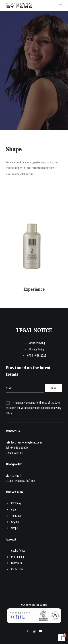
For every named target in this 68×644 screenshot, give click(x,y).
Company (16, 503)
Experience (34, 293)
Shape (15, 528)
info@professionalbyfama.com (24, 442)
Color (14, 509)
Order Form (17, 563)
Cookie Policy (18, 550)
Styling (15, 522)
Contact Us (17, 569)
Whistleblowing (37, 343)
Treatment (17, 515)
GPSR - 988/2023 (37, 355)
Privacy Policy (37, 349)
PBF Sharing (17, 557)
